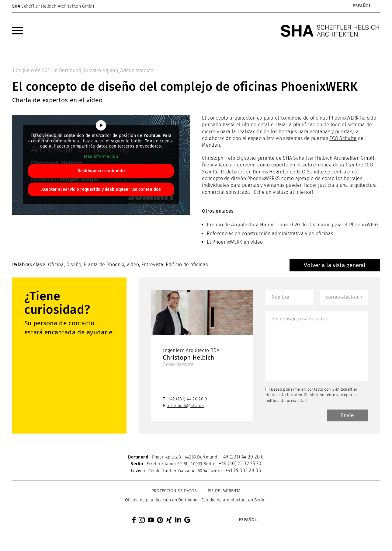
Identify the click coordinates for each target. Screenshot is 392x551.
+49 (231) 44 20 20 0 (188, 400)
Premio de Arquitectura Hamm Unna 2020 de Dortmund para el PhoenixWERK (293, 225)
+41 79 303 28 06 (243, 471)
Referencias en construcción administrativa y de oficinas (270, 234)
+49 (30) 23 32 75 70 (240, 464)
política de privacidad (286, 401)
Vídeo (133, 265)
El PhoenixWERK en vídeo (235, 242)
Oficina (56, 265)
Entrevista (153, 265)
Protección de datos (174, 492)
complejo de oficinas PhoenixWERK (320, 118)
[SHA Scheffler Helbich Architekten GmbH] (330, 31)
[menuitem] (17, 31)
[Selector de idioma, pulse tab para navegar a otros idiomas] (362, 6)
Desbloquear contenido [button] (101, 171)
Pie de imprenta (224, 492)
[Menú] (17, 31)
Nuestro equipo (101, 70)
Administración (137, 70)
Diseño (74, 265)
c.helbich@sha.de (186, 406)
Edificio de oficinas (187, 265)
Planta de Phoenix (104, 265)
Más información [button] (101, 157)
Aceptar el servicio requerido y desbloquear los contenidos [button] (101, 189)
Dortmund (70, 70)
